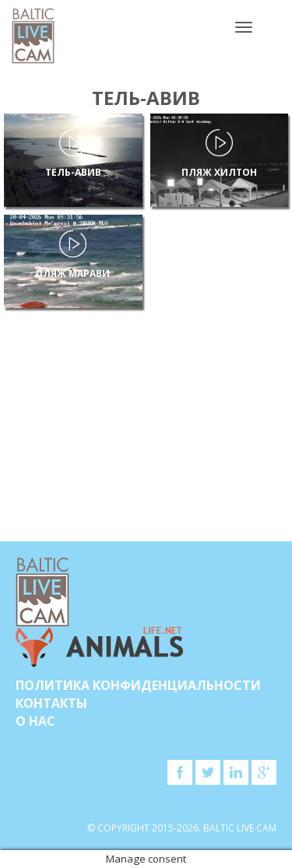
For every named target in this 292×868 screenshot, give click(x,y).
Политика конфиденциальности (138, 685)
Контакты (51, 703)
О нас (35, 721)
